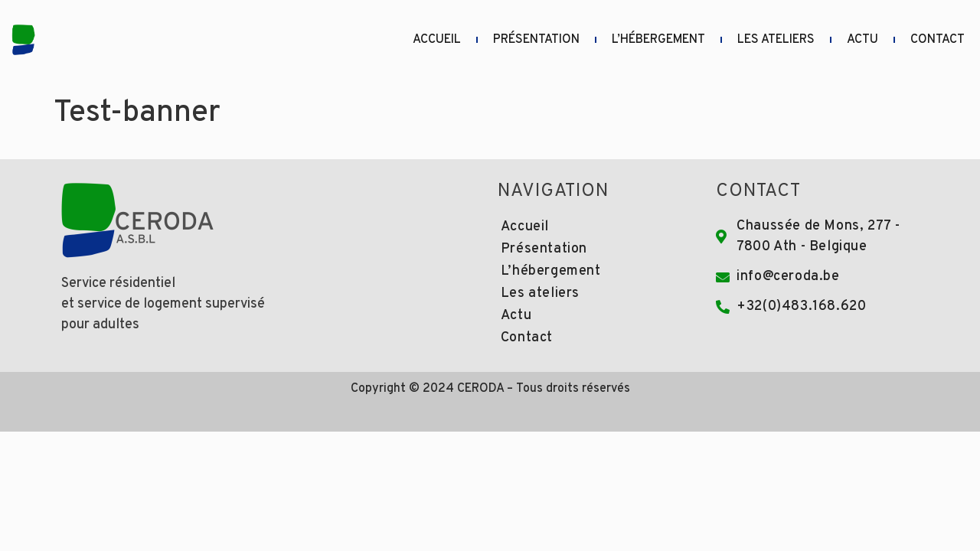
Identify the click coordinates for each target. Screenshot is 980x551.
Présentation (536, 40)
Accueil (437, 40)
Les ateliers (776, 40)
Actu (862, 40)
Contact (938, 40)
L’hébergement (658, 40)
